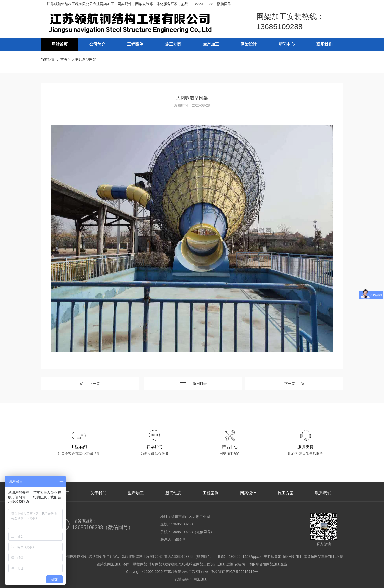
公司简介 (97, 44)
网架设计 (249, 44)
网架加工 (200, 579)
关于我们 (98, 493)
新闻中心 (287, 44)
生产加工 (211, 44)
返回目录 (193, 384)
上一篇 (90, 384)
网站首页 (60, 44)
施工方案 (173, 44)
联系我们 (324, 44)
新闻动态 (173, 493)
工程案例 (135, 44)
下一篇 (294, 384)
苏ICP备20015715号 (242, 572)
